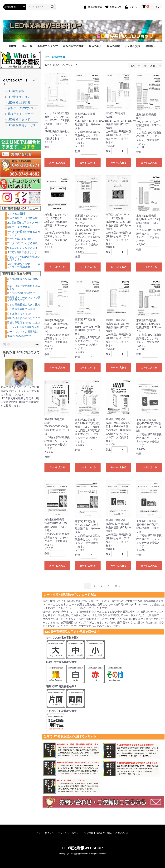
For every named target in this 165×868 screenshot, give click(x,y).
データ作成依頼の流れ (20, 239)
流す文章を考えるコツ (20, 314)
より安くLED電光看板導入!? (23, 327)
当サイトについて (45, 833)
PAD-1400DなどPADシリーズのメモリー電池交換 (23, 265)
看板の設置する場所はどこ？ (24, 318)
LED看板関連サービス (22, 125)
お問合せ (151, 46)
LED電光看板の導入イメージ (23, 223)
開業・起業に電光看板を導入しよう (24, 287)
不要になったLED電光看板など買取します (23, 258)
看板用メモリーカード (22, 114)
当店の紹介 (95, 46)
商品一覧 (27, 46)
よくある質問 (133, 46)
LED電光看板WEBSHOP (82, 848)
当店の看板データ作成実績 (22, 218)
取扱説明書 (59, 57)
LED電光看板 (16, 91)
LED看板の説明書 (19, 103)
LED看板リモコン (19, 97)
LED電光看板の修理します (22, 252)
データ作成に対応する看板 (22, 243)
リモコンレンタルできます (22, 248)
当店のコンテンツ (48, 46)
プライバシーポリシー (69, 833)
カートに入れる (57, 163)
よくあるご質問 (16, 214)
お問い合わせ (122, 833)
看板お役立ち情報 (73, 46)
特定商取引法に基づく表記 (98, 833)
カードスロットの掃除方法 (22, 332)
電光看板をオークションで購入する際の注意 (24, 299)
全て (47, 57)
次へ (117, 586)
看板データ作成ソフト (22, 108)
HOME (13, 46)
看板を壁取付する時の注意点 (24, 323)
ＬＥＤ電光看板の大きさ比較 (24, 305)
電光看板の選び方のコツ (21, 293)
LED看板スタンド (19, 119)
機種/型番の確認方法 (19, 336)
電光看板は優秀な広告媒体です (24, 280)
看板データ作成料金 (18, 227)
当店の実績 (113, 46)
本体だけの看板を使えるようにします (24, 233)
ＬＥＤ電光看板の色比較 (21, 309)
